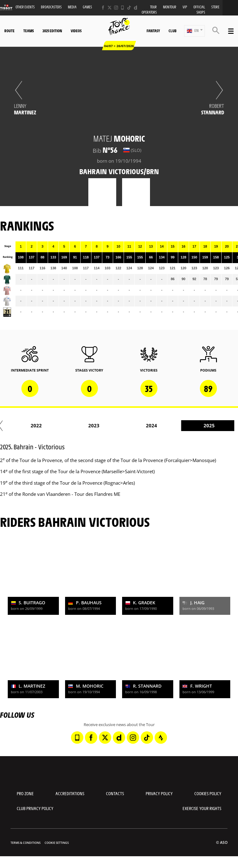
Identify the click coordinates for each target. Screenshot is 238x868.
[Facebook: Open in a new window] (103, 8)
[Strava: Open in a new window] (161, 738)
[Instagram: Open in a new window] (116, 8)
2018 (129, 425)
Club (172, 31)
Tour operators (149, 10)
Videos (76, 31)
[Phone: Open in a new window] (123, 8)
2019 (187, 425)
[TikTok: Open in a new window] (129, 8)
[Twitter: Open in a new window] (110, 8)
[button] (194, 31)
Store (215, 7)
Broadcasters (51, 7)
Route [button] (9, 31)
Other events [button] (25, 7)
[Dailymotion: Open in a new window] (136, 8)
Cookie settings (57, 843)
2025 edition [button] (52, 31)
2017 (71, 425)
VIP (185, 7)
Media (72, 7)
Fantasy (153, 31)
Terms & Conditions (26, 843)
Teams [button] (29, 31)
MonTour (170, 7)
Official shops (199, 10)
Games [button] (87, 7)
